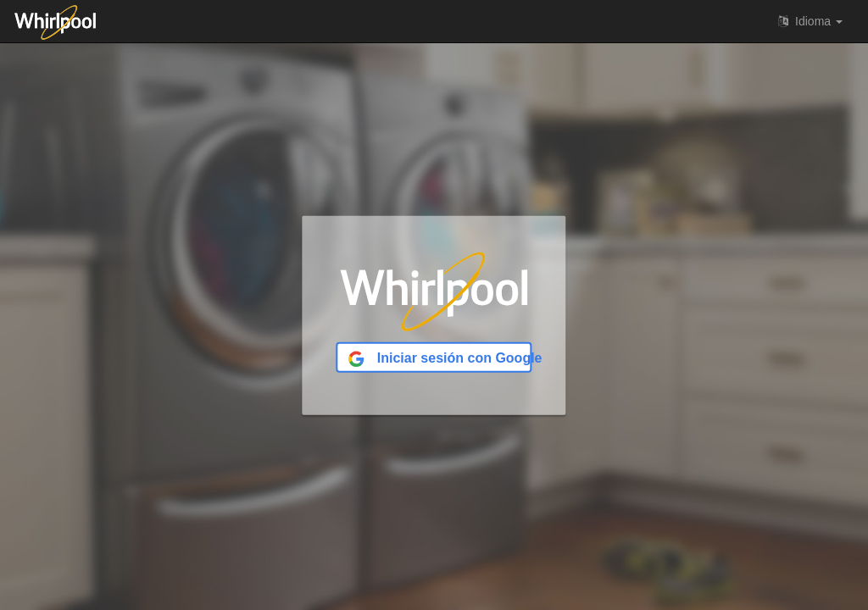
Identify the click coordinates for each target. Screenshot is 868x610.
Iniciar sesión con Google (440, 359)
